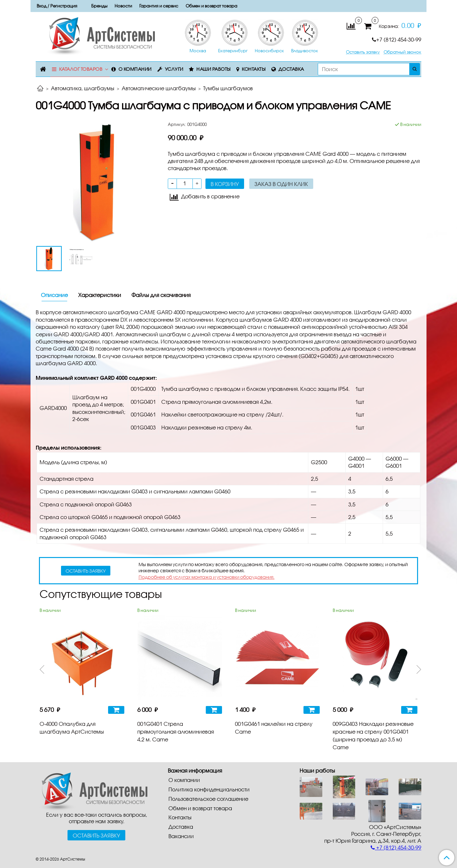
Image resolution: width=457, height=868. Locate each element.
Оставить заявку (363, 52)
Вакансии (181, 836)
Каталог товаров (81, 69)
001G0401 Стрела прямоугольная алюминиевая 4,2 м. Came (176, 732)
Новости (123, 6)
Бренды (99, 6)
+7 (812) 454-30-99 (397, 39)
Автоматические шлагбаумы (159, 88)
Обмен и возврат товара (211, 6)
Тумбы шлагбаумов (228, 88)
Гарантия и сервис (159, 6)
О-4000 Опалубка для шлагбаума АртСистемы (72, 728)
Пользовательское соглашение (208, 799)
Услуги (174, 69)
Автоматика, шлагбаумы (83, 88)
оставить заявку (86, 571)
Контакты (254, 69)
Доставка (291, 69)
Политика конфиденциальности (209, 789)
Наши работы (214, 69)
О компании (135, 69)
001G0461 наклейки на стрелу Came (274, 728)
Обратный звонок (402, 52)
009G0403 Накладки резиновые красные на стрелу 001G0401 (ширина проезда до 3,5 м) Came (373, 735)
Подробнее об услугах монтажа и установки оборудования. (207, 577)
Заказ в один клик (281, 184)
